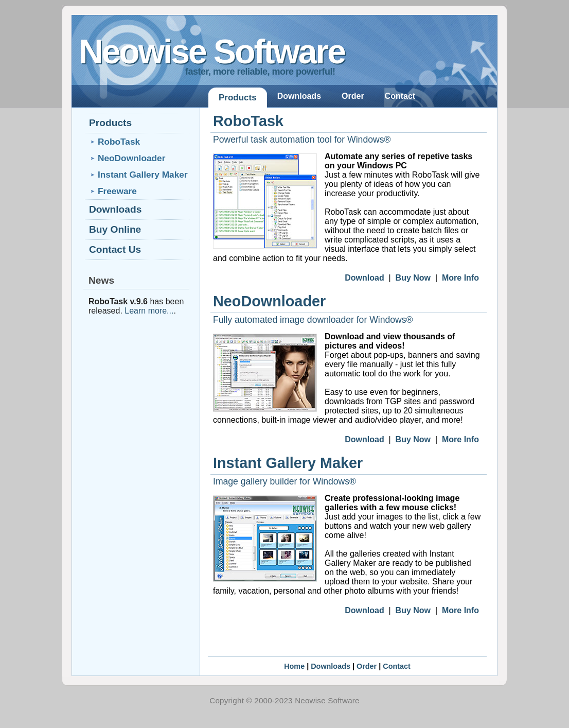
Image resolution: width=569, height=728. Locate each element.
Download (364, 278)
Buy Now (413, 278)
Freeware (117, 191)
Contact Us (115, 249)
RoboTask (248, 121)
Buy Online (115, 229)
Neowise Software (212, 51)
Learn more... (149, 311)
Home (294, 666)
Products (238, 98)
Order (353, 96)
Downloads (299, 96)
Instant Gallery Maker (288, 463)
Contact (400, 96)
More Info (460, 278)
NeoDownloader (269, 301)
